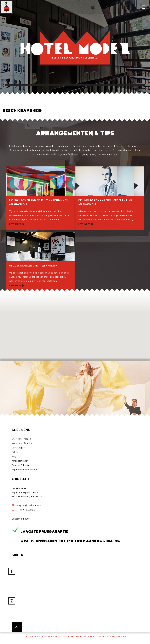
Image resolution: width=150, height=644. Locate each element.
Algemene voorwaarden (24, 470)
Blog (14, 457)
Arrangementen (20, 461)
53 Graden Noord (117, 637)
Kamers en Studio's (22, 444)
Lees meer (15, 225)
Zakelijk (16, 453)
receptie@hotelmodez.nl (28, 506)
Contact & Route (21, 466)
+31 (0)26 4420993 (25, 510)
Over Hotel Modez (21, 439)
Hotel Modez (48, 637)
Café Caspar (18, 448)
